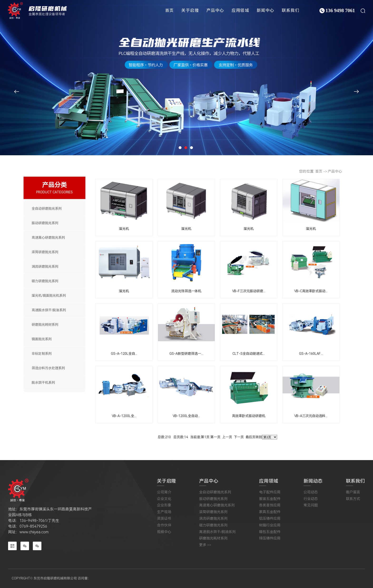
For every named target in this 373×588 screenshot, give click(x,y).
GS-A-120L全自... (124, 354)
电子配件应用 (270, 492)
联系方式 (353, 499)
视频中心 (164, 532)
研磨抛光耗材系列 (45, 325)
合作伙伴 (164, 525)
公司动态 (311, 492)
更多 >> (205, 545)
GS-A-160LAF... (311, 354)
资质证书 (164, 519)
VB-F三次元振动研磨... (249, 291)
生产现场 (164, 512)
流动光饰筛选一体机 (186, 291)
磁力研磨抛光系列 (45, 281)
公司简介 (164, 492)
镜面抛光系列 (42, 339)
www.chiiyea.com (34, 532)
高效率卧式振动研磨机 (249, 416)
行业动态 (311, 499)
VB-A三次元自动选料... (311, 416)
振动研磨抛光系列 (45, 223)
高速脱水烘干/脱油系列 (49, 310)
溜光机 (124, 229)
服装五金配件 (270, 499)
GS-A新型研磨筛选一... (186, 354)
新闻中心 (265, 10)
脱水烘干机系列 (43, 383)
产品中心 (215, 10)
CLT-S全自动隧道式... (249, 354)
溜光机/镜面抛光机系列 (49, 296)
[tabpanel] (186, 78)
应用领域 (240, 10)
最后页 (250, 437)
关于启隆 (190, 10)
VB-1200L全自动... (186, 416)
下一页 (239, 437)
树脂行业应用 (270, 525)
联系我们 (290, 10)
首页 (169, 10)
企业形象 (164, 505)
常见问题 (311, 505)
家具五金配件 (270, 512)
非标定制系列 (42, 354)
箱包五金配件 (270, 532)
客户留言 (353, 492)
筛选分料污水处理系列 (48, 368)
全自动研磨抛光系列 (47, 209)
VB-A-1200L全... (124, 416)
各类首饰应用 (270, 505)
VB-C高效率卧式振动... (311, 291)
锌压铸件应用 (270, 538)
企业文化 (164, 499)
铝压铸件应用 (270, 519)
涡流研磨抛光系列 (45, 267)
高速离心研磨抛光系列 (48, 238)
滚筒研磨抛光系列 (45, 252)
